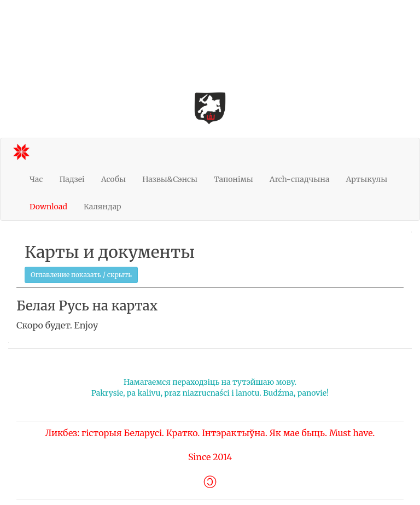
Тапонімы (234, 179)
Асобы (114, 179)
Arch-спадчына (300, 179)
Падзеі (72, 179)
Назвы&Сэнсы (170, 179)
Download (48, 207)
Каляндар (103, 207)
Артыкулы (366, 179)
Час (36, 179)
